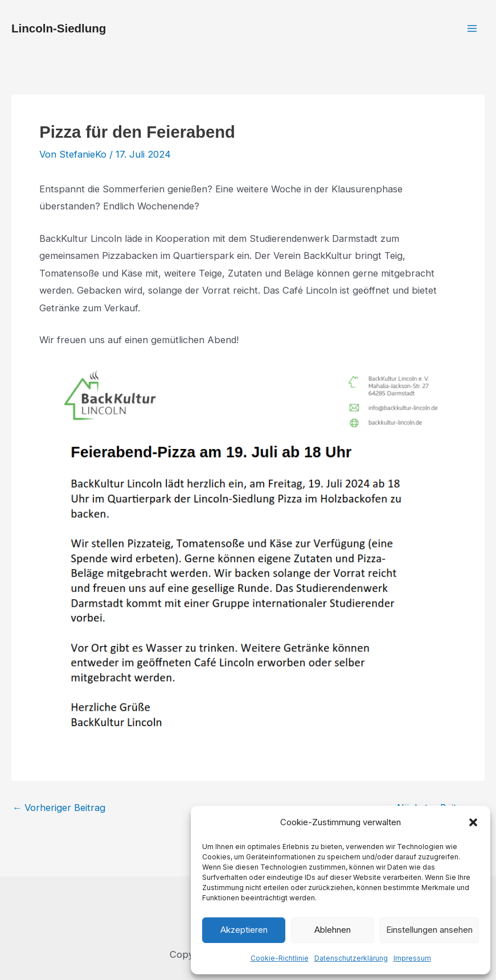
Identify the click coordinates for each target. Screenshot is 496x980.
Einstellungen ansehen (429, 930)
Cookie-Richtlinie (280, 958)
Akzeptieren (244, 930)
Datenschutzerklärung (351, 958)
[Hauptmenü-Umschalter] (472, 29)
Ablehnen (333, 930)
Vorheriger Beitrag (59, 808)
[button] (473, 822)
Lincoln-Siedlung (59, 28)
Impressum (412, 958)
